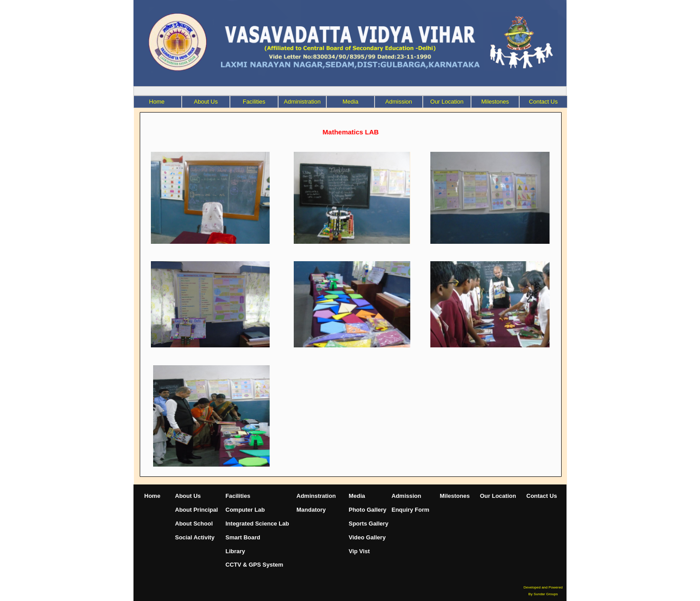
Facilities (254, 102)
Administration (302, 102)
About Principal (196, 510)
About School (194, 524)
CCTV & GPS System (254, 565)
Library (235, 551)
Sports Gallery (369, 524)
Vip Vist (359, 551)
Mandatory (311, 510)
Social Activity (195, 537)
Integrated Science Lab (257, 524)
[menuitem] (158, 102)
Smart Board (243, 537)
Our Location (498, 496)
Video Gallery (367, 537)
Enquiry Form (410, 510)
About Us (206, 102)
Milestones (455, 496)
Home (152, 496)
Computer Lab (245, 510)
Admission (399, 102)
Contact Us (542, 496)
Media (350, 102)
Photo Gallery (368, 510)
